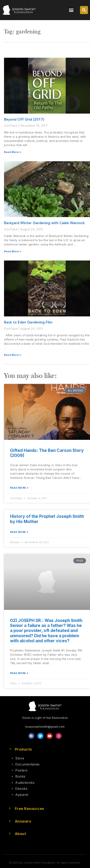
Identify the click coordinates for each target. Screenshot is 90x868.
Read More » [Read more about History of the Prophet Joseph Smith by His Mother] (19, 532)
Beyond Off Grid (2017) (24, 120)
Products (23, 749)
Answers (23, 821)
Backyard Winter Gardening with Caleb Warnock (44, 223)
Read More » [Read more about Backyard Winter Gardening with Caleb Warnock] (13, 251)
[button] (71, 10)
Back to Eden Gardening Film (28, 322)
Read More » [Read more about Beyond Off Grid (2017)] (13, 152)
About (20, 834)
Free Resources (30, 809)
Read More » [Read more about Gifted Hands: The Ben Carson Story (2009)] (19, 488)
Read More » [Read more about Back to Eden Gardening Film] (13, 355)
